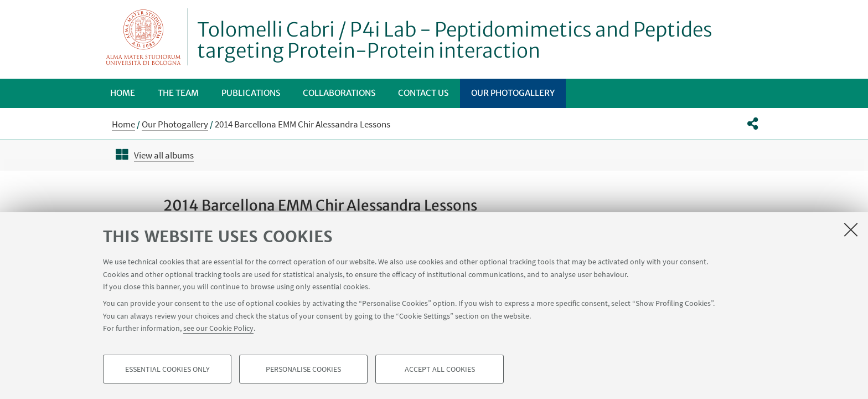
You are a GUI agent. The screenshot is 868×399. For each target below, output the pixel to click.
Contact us (423, 93)
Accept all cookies (440, 369)
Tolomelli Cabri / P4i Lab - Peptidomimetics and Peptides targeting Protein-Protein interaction (455, 40)
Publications (251, 93)
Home (123, 93)
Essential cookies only (167, 369)
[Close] (851, 229)
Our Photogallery (513, 93)
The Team (178, 93)
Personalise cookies (303, 369)
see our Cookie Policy (218, 328)
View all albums (164, 155)
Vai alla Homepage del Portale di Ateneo (144, 37)
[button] (753, 124)
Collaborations (339, 93)
